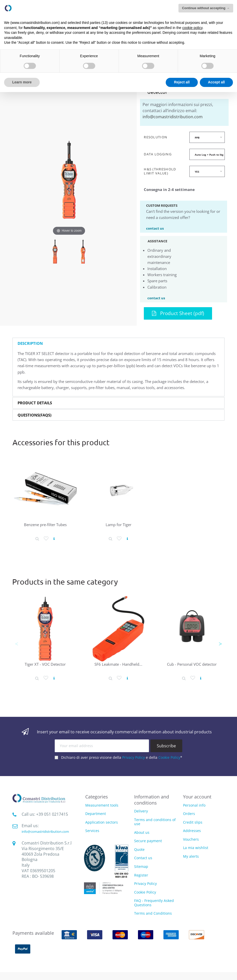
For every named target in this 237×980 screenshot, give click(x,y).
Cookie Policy (169, 757)
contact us (155, 228)
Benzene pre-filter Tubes (45, 525)
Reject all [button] (182, 82)
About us (142, 832)
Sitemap (141, 866)
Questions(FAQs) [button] (34, 415)
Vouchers (191, 839)
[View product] (54, 539)
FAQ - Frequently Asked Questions (154, 903)
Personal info (194, 805)
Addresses (192, 831)
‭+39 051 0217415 (52, 814)
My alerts (191, 856)
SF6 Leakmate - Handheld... (118, 664)
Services (92, 831)
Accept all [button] (216, 82)
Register (141, 875)
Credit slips (193, 822)
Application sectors (102, 822)
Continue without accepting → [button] (206, 8)
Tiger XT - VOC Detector (45, 664)
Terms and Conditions (153, 913)
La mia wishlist (196, 848)
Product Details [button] (35, 403)
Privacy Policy (134, 757)
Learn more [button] (22, 82)
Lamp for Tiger (119, 525)
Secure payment (148, 841)
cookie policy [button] (192, 28)
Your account (197, 797)
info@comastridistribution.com (173, 117)
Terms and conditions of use (155, 822)
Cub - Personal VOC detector (192, 664)
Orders (189, 814)
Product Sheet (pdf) (178, 313)
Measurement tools (102, 805)
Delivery (141, 811)
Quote (139, 849)
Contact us (143, 858)
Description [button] (30, 343)
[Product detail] (37, 539)
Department (96, 814)
